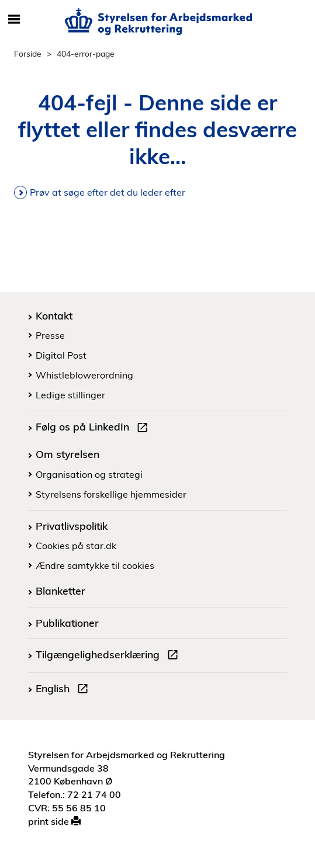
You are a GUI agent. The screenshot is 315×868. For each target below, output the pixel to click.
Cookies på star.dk (76, 546)
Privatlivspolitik (72, 526)
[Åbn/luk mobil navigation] (14, 20)
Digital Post (61, 355)
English (64, 690)
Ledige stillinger (70, 395)
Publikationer (67, 623)
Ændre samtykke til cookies (95, 565)
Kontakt (54, 315)
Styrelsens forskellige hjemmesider (111, 494)
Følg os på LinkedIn (94, 428)
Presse (50, 335)
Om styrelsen (67, 454)
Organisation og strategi (89, 474)
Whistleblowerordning (84, 375)
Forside (28, 53)
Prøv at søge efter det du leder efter (108, 192)
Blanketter (60, 591)
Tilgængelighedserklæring (109, 656)
